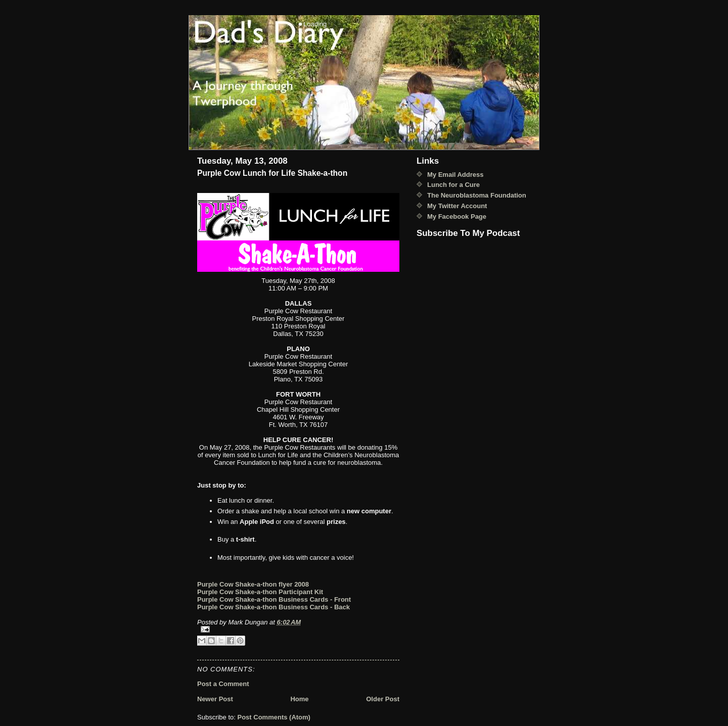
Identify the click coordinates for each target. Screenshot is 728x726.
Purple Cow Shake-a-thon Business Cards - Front (274, 599)
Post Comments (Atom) (274, 717)
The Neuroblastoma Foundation (477, 195)
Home (299, 699)
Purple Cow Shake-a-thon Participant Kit (260, 592)
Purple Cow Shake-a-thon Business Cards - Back (274, 607)
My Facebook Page (457, 216)
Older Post (383, 699)
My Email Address (456, 175)
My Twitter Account (457, 206)
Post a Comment (223, 684)
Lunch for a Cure (453, 185)
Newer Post (215, 699)
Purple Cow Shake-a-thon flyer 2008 (253, 584)
